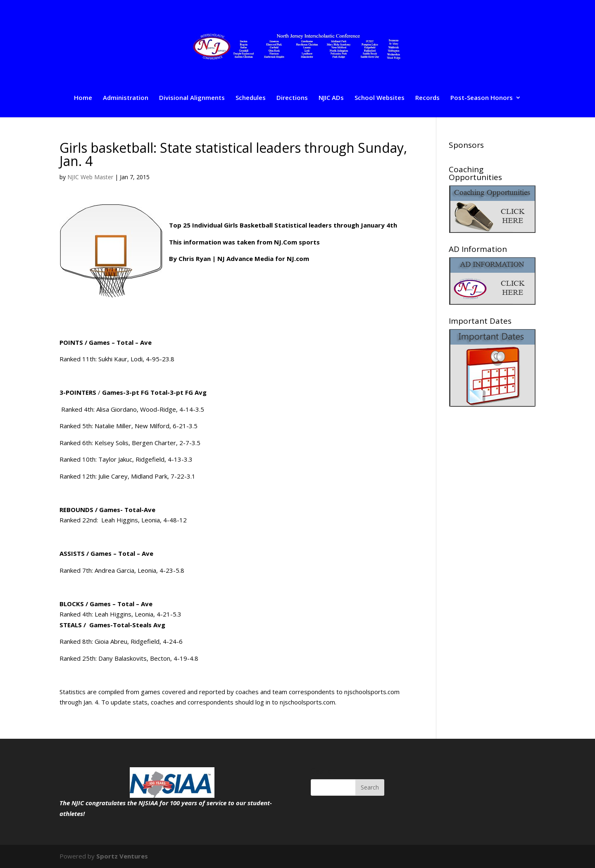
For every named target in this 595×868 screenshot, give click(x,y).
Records (427, 98)
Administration (126, 98)
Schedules (251, 98)
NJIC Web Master (90, 177)
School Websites (380, 98)
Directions (292, 98)
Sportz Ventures (122, 856)
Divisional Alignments (192, 98)
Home (83, 98)
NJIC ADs (331, 98)
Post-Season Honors (482, 98)
